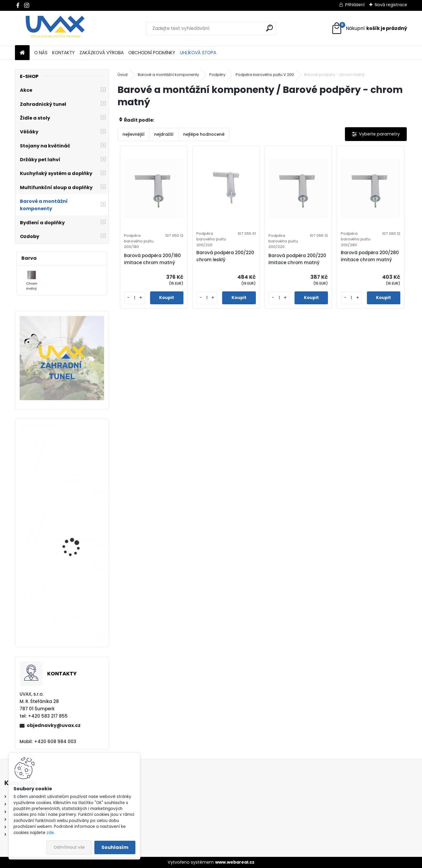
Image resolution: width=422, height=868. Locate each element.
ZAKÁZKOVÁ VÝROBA (102, 53)
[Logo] (55, 28)
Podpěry (217, 75)
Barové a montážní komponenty (168, 75)
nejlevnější (133, 134)
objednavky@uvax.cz (54, 725)
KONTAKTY (63, 53)
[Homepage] (22, 53)
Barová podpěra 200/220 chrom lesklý (225, 256)
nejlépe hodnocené (204, 134)
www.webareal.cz (235, 862)
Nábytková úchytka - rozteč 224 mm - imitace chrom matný (79, 546)
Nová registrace (391, 5)
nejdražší (164, 134)
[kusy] (135, 298)
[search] (269, 28)
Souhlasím (115, 847)
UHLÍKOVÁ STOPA (198, 53)
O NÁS (41, 53)
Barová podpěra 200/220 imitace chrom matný (297, 259)
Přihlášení (355, 5)
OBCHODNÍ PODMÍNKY (152, 53)
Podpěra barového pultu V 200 (265, 75)
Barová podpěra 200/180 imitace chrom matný (152, 259)
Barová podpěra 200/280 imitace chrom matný (370, 256)
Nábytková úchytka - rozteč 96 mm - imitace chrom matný (78, 475)
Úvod (122, 75)
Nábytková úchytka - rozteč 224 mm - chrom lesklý (78, 618)
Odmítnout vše (69, 847)
